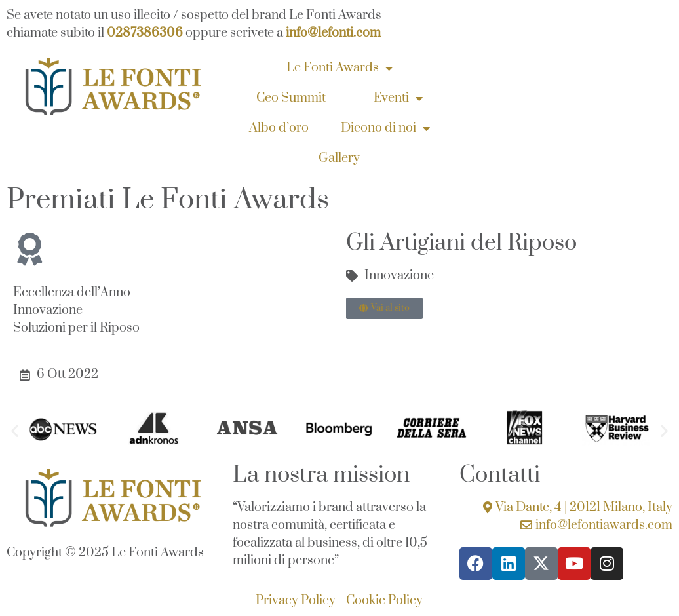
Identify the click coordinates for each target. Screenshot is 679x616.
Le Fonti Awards (339, 68)
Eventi (398, 98)
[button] (15, 431)
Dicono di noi (385, 128)
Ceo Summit (291, 98)
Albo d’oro (279, 128)
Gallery (339, 158)
